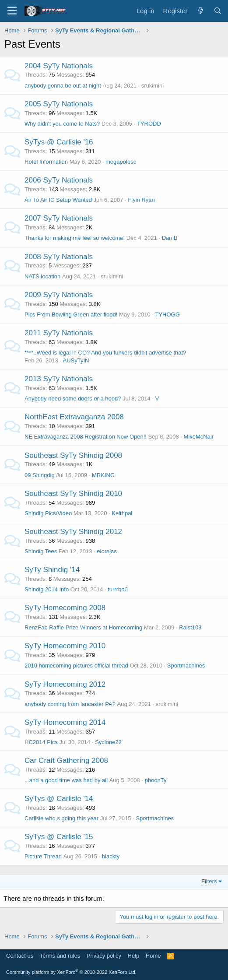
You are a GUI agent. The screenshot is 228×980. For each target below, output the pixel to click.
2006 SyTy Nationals (59, 180)
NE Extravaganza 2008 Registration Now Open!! (86, 437)
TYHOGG (167, 314)
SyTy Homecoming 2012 (65, 684)
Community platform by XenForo (71, 972)
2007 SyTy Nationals (59, 218)
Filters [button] (209, 881)
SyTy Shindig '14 (52, 570)
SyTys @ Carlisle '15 (59, 837)
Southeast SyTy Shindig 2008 (73, 455)
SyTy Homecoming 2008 (65, 608)
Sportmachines (186, 666)
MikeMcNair (199, 437)
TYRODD (149, 124)
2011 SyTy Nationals (59, 333)
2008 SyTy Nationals (59, 257)
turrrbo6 (118, 589)
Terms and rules (60, 956)
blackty (111, 856)
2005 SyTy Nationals (59, 104)
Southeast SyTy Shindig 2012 (73, 532)
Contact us (20, 956)
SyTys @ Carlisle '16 (59, 142)
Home (153, 956)
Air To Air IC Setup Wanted (58, 200)
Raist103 (190, 627)
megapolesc (121, 162)
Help (134, 956)
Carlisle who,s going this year (61, 818)
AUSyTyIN (76, 360)
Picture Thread (43, 856)
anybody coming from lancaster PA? (70, 704)
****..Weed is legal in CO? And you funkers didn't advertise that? (105, 353)
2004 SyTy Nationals (59, 66)
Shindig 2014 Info (47, 589)
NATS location (42, 276)
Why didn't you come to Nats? (62, 124)
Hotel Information (46, 162)
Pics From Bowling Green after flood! (71, 314)
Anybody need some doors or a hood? (73, 399)
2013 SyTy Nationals (59, 379)
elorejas (107, 551)
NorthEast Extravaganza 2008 (74, 417)
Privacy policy (104, 956)
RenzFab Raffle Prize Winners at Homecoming (83, 627)
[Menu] (12, 11)
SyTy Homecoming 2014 (65, 722)
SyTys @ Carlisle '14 (59, 799)
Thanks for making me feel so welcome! (75, 238)
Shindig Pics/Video (48, 513)
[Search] (218, 11)
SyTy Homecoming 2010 (65, 646)
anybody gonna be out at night (63, 86)
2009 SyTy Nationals (59, 295)
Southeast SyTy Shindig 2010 (73, 494)
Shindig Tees (41, 551)
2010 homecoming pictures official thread (76, 666)
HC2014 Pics (41, 742)
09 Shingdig (40, 475)
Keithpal (122, 513)
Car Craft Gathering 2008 (66, 760)
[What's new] (200, 11)
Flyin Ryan (141, 200)
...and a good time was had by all (66, 780)
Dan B (170, 238)
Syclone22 (108, 742)
